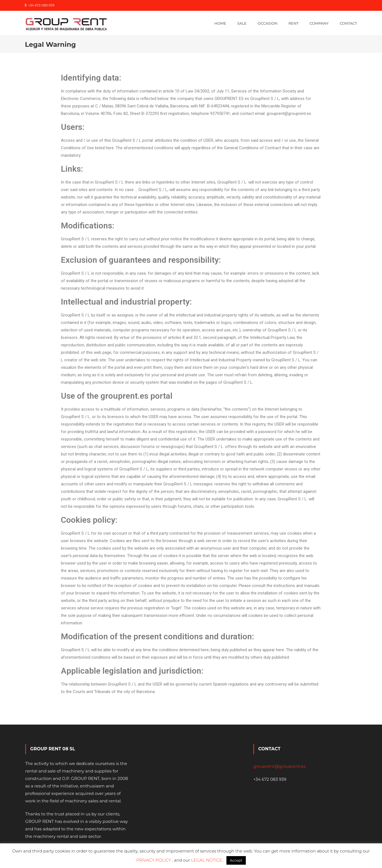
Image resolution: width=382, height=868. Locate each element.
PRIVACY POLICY (154, 860)
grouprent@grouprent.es (279, 766)
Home (220, 23)
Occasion (268, 23)
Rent (293, 23)
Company (319, 23)
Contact (348, 23)
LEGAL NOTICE (207, 860)
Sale (242, 23)
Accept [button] (236, 860)
